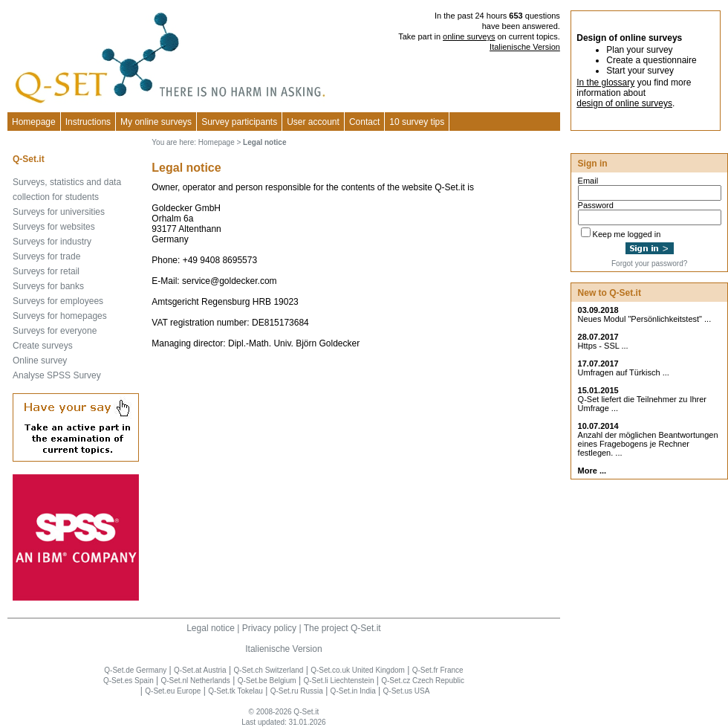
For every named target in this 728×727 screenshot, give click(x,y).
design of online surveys (624, 103)
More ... (592, 471)
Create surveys (43, 346)
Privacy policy (269, 628)
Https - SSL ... (603, 346)
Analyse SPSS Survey (57, 375)
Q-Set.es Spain (129, 681)
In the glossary (605, 83)
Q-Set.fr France (438, 670)
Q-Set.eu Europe (173, 691)
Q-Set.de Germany (135, 670)
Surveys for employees (58, 301)
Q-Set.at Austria (200, 670)
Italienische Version (525, 47)
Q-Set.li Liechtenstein (338, 681)
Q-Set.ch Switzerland (268, 670)
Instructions (88, 122)
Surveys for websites (54, 227)
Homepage (34, 122)
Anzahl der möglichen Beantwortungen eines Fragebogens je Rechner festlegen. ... (648, 444)
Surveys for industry (52, 242)
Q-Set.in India (353, 691)
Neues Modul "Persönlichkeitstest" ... (645, 319)
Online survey (40, 361)
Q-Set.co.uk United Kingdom (358, 670)
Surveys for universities (59, 212)
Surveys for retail (46, 271)
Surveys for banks (48, 286)
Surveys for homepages (60, 316)
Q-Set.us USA (407, 691)
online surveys (469, 36)
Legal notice (211, 628)
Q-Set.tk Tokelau (235, 691)
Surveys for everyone (55, 331)
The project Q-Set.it (342, 628)
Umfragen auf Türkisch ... (624, 372)
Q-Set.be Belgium (267, 681)
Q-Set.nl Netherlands (195, 681)
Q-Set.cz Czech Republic (423, 681)
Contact (364, 122)
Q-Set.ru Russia (297, 691)
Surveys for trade (46, 256)
